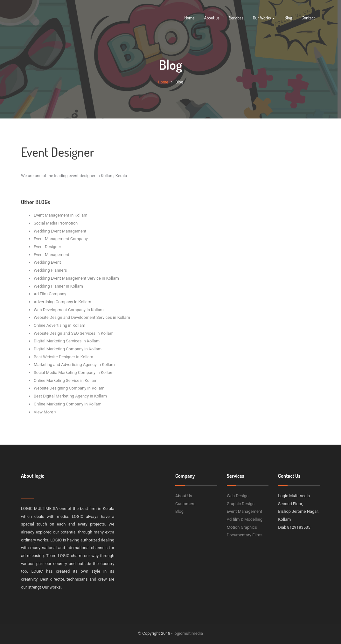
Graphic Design (241, 504)
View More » (45, 412)
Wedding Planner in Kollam (58, 286)
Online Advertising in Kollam (59, 325)
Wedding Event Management (60, 231)
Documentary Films (245, 535)
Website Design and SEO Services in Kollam (74, 333)
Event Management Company (61, 239)
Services (236, 18)
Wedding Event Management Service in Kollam (76, 278)
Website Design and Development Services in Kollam (82, 317)
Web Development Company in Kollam (69, 310)
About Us (184, 496)
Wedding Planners (50, 270)
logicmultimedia (188, 633)
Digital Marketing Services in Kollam (67, 341)
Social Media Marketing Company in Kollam (74, 372)
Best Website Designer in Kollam (63, 357)
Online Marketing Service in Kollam (66, 380)
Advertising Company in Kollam (63, 302)
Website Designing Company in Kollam (69, 388)
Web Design (238, 496)
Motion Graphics (242, 527)
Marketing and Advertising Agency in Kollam (74, 365)
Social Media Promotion (56, 223)
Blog (288, 18)
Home (189, 18)
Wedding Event (47, 262)
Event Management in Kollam (61, 215)
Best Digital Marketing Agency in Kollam (70, 396)
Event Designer (47, 247)
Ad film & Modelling (245, 519)
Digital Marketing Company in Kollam (68, 349)
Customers (185, 504)
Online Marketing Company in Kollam (68, 404)
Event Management (52, 255)
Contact (308, 18)
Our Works (264, 18)
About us (212, 18)
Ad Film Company (50, 294)
